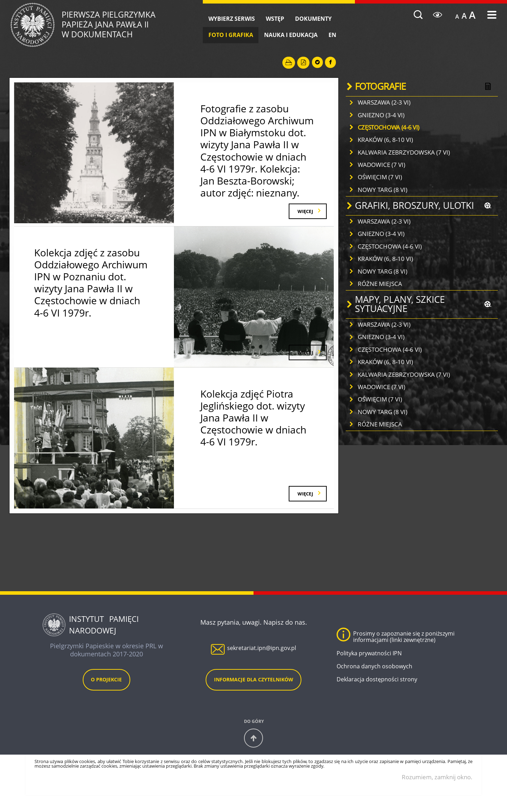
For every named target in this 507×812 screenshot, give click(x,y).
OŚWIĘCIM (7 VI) (380, 177)
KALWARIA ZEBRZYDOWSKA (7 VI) (404, 152)
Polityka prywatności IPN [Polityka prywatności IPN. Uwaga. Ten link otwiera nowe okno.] (369, 665)
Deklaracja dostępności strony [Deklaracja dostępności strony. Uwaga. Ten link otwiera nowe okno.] (377, 692)
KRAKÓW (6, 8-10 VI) (385, 140)
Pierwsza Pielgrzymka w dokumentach (133, 25)
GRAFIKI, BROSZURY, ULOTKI (414, 205)
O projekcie (106, 692)
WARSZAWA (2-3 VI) (384, 102)
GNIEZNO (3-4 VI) (381, 115)
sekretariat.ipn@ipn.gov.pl (262, 660)
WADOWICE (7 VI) (381, 165)
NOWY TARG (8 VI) (383, 190)
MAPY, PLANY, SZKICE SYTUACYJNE (400, 304)
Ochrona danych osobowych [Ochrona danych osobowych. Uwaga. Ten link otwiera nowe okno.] (374, 679)
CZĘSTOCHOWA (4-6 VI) (389, 127)
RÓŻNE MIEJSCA (380, 284)
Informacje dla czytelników (254, 692)
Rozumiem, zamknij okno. (437, 789)
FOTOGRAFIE (380, 86)
